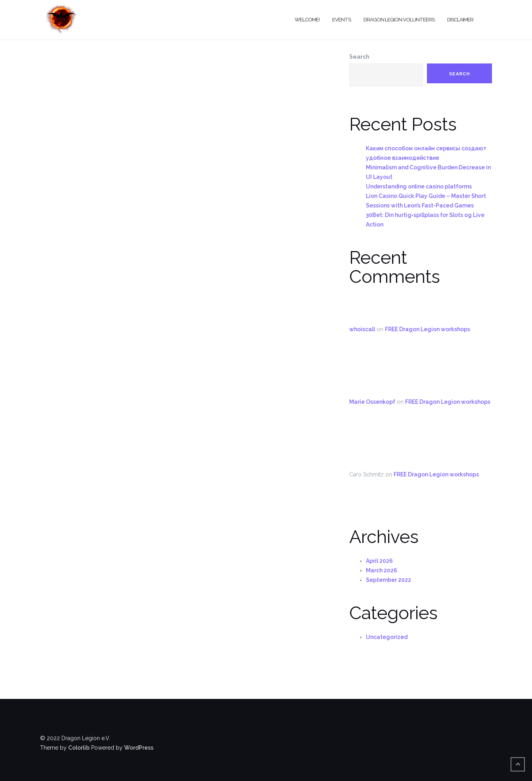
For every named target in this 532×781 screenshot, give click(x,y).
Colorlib (79, 748)
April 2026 (379, 561)
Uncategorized (387, 637)
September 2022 (388, 580)
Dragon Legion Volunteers (399, 20)
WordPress (139, 748)
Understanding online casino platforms (419, 186)
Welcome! (307, 20)
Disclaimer (460, 20)
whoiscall (362, 329)
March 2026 (382, 570)
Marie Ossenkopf (372, 402)
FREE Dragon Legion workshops (428, 329)
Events (342, 20)
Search (359, 57)
